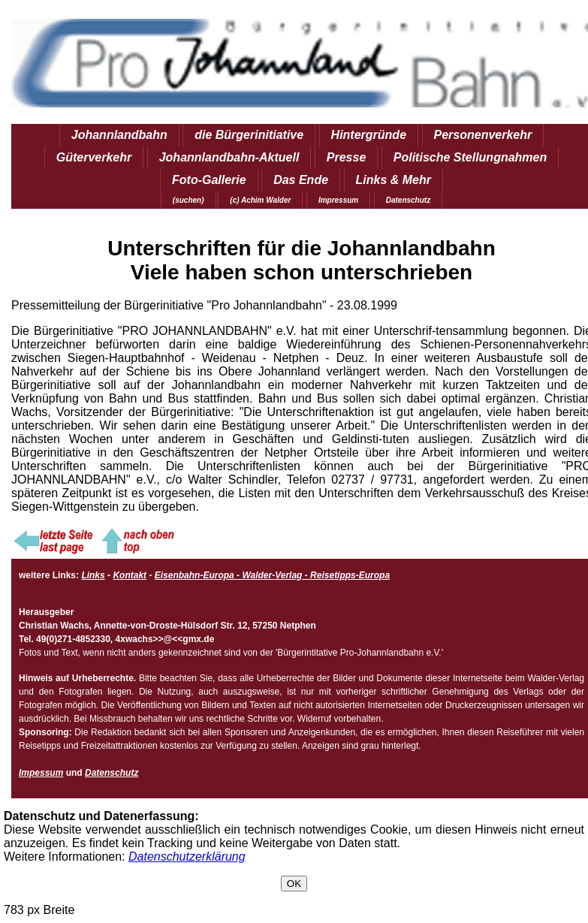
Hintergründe (369, 135)
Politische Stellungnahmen (470, 157)
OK (294, 884)
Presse (347, 157)
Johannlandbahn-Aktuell (229, 157)
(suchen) (188, 200)
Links (93, 575)
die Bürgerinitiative (249, 135)
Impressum (338, 200)
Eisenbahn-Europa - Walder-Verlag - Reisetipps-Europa (272, 575)
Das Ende (301, 180)
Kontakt (130, 575)
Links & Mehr (394, 180)
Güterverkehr (94, 157)
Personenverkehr (483, 135)
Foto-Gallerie (209, 180)
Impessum (41, 773)
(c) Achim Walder (260, 200)
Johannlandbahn (119, 135)
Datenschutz (408, 200)
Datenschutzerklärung (187, 857)
